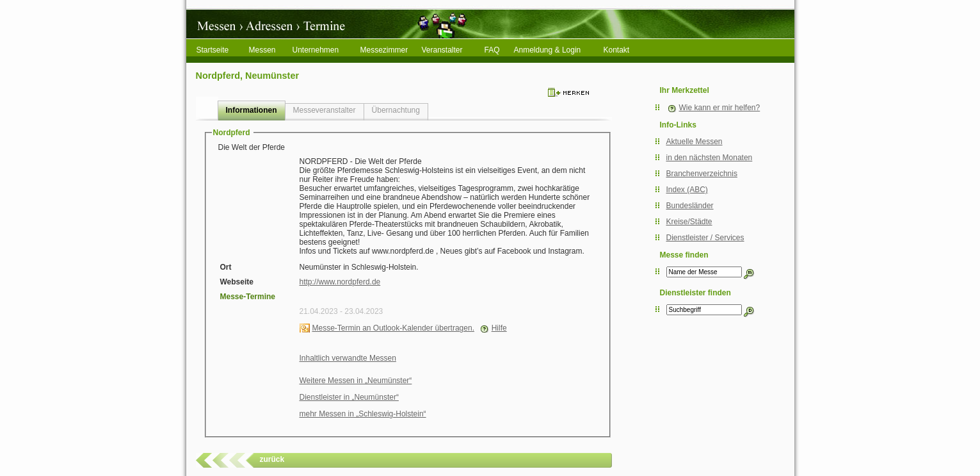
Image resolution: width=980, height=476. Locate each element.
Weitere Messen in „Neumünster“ (356, 381)
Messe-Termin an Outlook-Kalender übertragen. (393, 328)
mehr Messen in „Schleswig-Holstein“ (363, 414)
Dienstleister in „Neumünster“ (349, 397)
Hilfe (499, 328)
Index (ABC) (687, 190)
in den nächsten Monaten (710, 158)
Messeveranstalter (325, 110)
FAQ (492, 50)
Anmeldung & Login (548, 50)
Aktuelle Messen (695, 142)
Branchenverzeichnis (702, 174)
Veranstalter (442, 50)
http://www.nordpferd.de (340, 282)
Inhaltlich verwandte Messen (348, 358)
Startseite (213, 50)
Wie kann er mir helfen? (720, 108)
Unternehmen (316, 50)
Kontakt (617, 50)
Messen (262, 50)
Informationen (252, 110)
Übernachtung (396, 110)
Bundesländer (690, 206)
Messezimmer (384, 50)
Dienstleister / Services (705, 238)
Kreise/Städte (689, 222)
